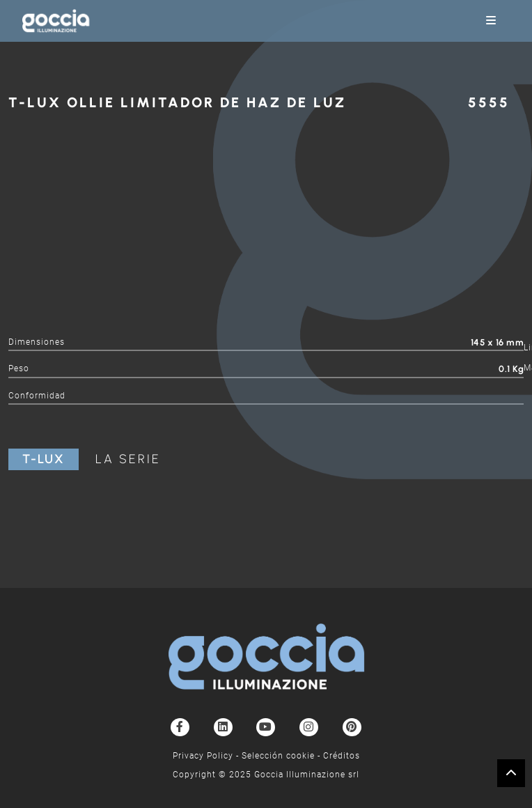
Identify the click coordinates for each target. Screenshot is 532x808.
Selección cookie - (282, 756)
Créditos (342, 756)
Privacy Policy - (207, 756)
